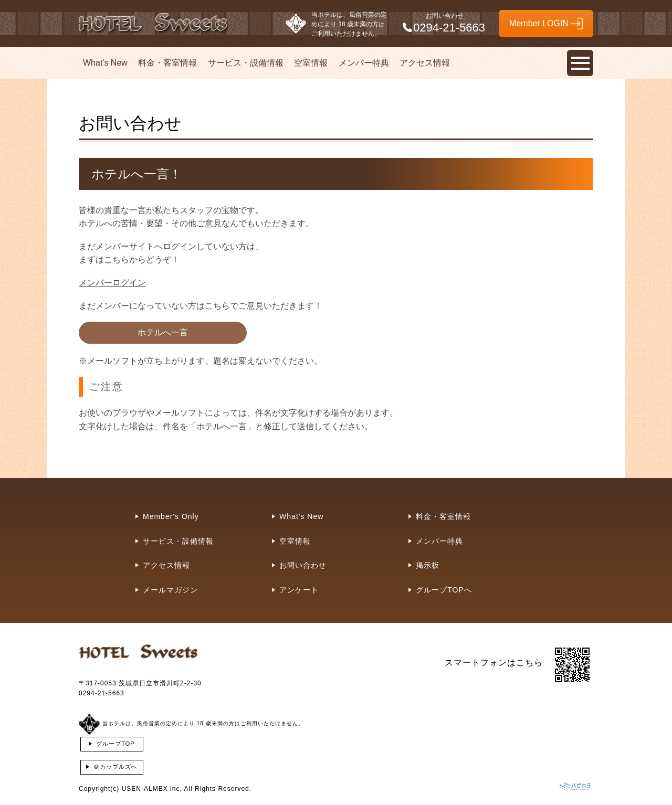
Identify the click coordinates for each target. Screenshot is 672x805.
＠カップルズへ (115, 767)
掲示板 (428, 565)
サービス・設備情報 (246, 63)
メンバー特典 (364, 63)
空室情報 (311, 63)
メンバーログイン (112, 283)
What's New (105, 63)
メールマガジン (170, 590)
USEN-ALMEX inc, (152, 789)
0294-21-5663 (102, 693)
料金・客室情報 (167, 63)
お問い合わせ (303, 565)
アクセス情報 (425, 63)
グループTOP (115, 744)
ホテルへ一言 (163, 332)
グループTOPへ (444, 590)
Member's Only (171, 516)
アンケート (299, 590)
